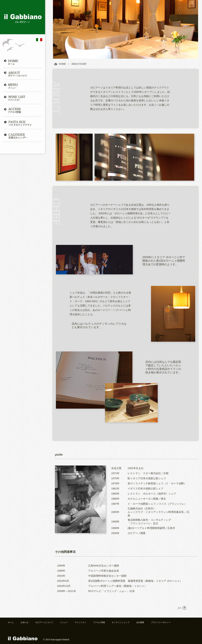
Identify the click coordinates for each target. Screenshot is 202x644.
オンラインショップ (121, 622)
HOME (62, 64)
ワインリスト (80, 622)
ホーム (11, 622)
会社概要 (140, 622)
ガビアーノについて (44, 622)
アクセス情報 (99, 622)
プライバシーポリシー (161, 622)
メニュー (64, 622)
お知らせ (25, 622)
